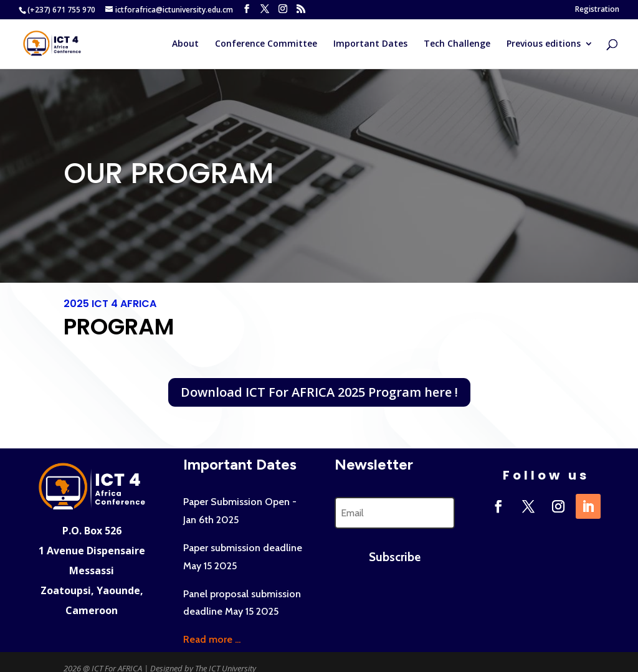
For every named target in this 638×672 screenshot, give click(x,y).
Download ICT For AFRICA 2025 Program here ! (319, 392)
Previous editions (544, 44)
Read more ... (212, 639)
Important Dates (370, 44)
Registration (597, 10)
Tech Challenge (457, 44)
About (185, 44)
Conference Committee (266, 44)
